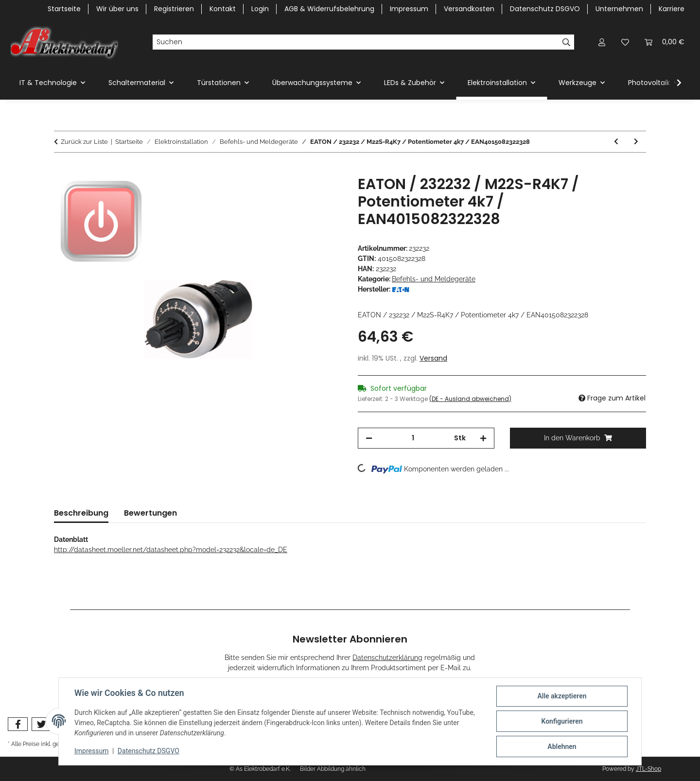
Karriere (672, 9)
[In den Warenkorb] (62, 170)
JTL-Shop (648, 769)
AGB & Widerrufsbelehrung (329, 9)
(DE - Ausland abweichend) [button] (470, 399)
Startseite (64, 9)
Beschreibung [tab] (81, 513)
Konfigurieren (562, 721)
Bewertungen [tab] (150, 513)
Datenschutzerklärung (387, 658)
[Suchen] (356, 42)
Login (260, 9)
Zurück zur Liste (84, 142)
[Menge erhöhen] (483, 438)
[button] (602, 42)
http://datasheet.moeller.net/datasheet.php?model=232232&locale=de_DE (171, 550)
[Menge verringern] (369, 438)
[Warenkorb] (665, 42)
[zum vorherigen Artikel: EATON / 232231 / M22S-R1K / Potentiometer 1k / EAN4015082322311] (616, 142)
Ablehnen (562, 746)
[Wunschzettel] (625, 42)
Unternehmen (619, 9)
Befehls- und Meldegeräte (434, 279)
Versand (433, 358)
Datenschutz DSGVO (149, 751)
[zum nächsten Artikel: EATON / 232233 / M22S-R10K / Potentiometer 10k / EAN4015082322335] (636, 142)
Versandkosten (469, 9)
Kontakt (223, 9)
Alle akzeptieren (562, 696)
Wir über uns (117, 9)
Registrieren (174, 9)
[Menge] (413, 438)
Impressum (91, 751)
